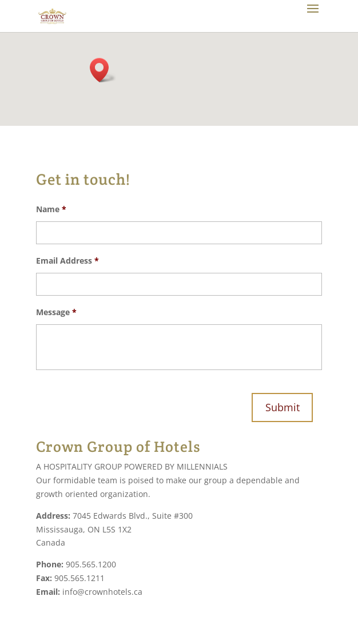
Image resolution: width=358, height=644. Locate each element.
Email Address (67, 261)
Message (56, 312)
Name (51, 209)
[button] (103, 70)
